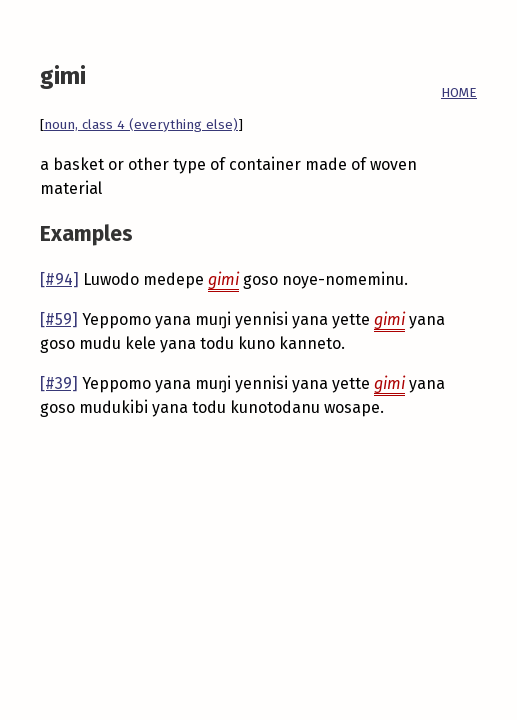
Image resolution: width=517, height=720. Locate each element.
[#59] (59, 319)
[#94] (59, 279)
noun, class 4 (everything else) (141, 125)
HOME (459, 93)
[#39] (59, 383)
